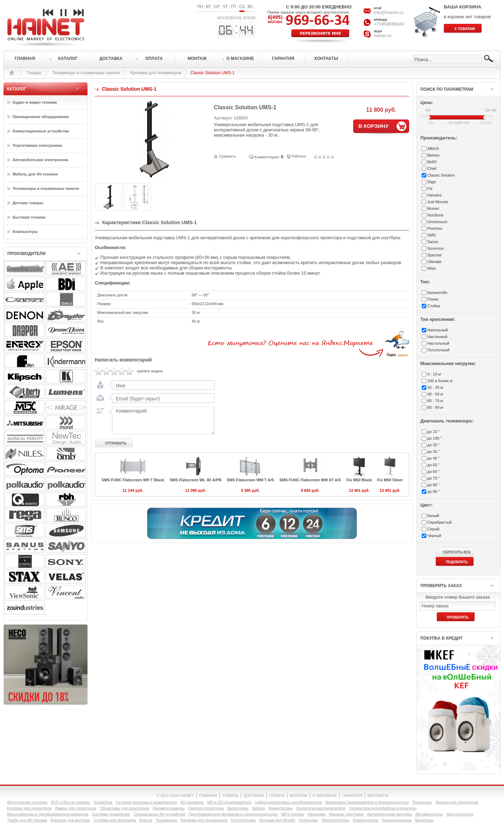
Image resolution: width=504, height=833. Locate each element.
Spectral (434, 255)
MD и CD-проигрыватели (229, 802)
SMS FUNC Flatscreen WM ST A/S (310, 480)
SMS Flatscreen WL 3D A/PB (196, 480)
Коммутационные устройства (41, 131)
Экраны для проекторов (457, 802)
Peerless (435, 228)
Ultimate (434, 262)
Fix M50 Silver (390, 480)
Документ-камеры (169, 808)
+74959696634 (389, 24)
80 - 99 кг (435, 407)
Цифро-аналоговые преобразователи (288, 802)
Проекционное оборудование (41, 117)
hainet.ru (383, 36)
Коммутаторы (281, 808)
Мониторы (424, 820)
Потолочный (438, 350)
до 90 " (433, 491)
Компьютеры (25, 232)
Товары (34, 73)
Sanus (433, 242)
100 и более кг (440, 381)
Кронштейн (437, 292)
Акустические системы (27, 802)
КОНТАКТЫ (378, 796)
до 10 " (433, 432)
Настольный (438, 343)
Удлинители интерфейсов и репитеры (383, 808)
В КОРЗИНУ (373, 126)
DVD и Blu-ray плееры (70, 802)
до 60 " (433, 471)
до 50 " (433, 465)
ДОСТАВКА (254, 796)
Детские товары (28, 203)
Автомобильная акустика (390, 814)
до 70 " (433, 478)
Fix (430, 188)
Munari (433, 208)
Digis (432, 182)
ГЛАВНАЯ (208, 796)
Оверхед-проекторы (206, 808)
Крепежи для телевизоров (156, 73)
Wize (432, 268)
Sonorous (436, 248)
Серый (433, 529)
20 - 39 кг (435, 387)
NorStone (435, 215)
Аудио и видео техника (35, 102)
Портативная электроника (37, 145)
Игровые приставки (346, 814)
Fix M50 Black (359, 480)
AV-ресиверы (192, 802)
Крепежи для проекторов (29, 808)
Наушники (317, 814)
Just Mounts (438, 202)
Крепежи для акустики (70, 820)
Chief (432, 168)
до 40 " (433, 458)
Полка (433, 299)
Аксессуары (238, 808)
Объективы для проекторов (124, 808)
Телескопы (308, 820)
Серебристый (439, 522)
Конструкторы (243, 820)
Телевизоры (166, 820)
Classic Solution (441, 175)
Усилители (103, 802)
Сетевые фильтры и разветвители (146, 802)
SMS (432, 235)
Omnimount (437, 222)
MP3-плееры (293, 814)
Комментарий (162, 420)
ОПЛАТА (277, 796)
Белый (433, 516)
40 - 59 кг (435, 394)
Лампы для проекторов (76, 808)
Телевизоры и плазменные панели (86, 73)
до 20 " (433, 445)
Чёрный (434, 536)
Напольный (437, 330)
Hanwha (434, 195)
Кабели (258, 808)
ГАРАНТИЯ (352, 796)
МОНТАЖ (299, 796)
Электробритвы (335, 820)
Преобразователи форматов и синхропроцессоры (233, 814)
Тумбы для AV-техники (27, 820)
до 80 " (433, 485)
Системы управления (111, 814)
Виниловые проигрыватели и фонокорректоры (367, 802)
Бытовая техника (29, 217)
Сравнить (227, 156)
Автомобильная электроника (40, 160)
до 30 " (433, 452)
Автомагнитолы (429, 814)
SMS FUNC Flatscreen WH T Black (133, 480)
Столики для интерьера (115, 820)
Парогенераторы (397, 820)
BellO (432, 162)
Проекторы (422, 802)
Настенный (437, 337)
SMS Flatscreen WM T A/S (250, 480)
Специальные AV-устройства (159, 814)
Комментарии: (267, 157)
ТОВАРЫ (230, 796)
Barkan (433, 155)
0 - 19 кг (434, 374)
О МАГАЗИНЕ (325, 796)
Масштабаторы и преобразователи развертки (48, 814)
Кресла (146, 820)
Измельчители (366, 820)
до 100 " (435, 438)
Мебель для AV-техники (35, 174)
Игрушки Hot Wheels (277, 820)
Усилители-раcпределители (321, 808)
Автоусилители (460, 814)
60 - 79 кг (435, 401)
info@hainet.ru (389, 12)
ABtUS (433, 149)
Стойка (434, 306)
